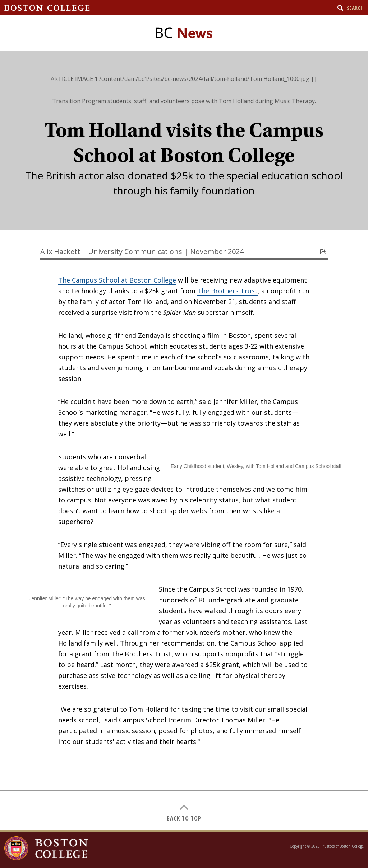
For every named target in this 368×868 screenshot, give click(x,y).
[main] (184, 440)
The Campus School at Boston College (117, 280)
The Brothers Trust (227, 291)
